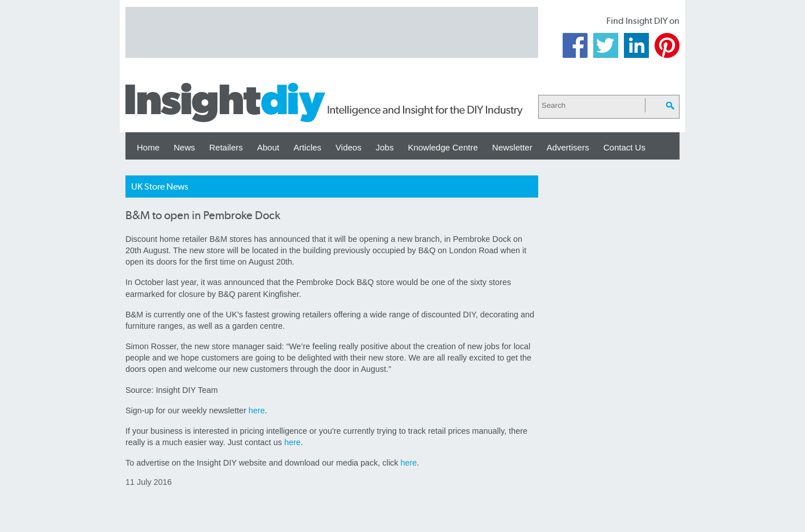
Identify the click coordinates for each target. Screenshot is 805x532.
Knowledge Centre (443, 147)
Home (148, 147)
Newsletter (512, 147)
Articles (307, 147)
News (185, 147)
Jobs (385, 147)
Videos (349, 147)
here (257, 410)
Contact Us (624, 147)
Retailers (226, 147)
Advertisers (568, 147)
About (268, 147)
